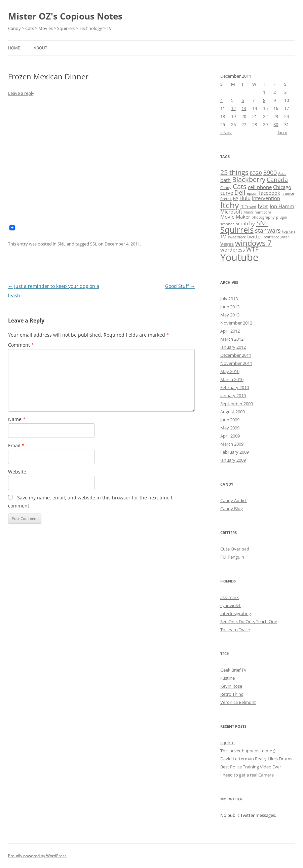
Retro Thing (232, 694)
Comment (21, 345)
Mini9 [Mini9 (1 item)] (248, 212)
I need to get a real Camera (247, 775)
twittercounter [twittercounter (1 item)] (276, 237)
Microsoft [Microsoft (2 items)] (231, 212)
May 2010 (230, 371)
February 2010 (235, 387)
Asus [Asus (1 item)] (282, 174)
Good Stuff (180, 286)
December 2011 (236, 355)
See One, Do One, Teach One (249, 621)
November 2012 (236, 323)
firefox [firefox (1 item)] (226, 199)
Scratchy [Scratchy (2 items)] (245, 223)
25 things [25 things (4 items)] (234, 172)
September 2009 (237, 404)
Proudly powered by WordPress (37, 856)
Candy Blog (232, 508)
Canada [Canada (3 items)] (277, 180)
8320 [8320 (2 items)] (256, 173)
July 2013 (229, 299)
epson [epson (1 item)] (252, 193)
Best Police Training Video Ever (251, 767)
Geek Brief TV (233, 670)
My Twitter (231, 799)
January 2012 (233, 347)
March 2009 (232, 444)
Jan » (282, 133)
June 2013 (230, 307)
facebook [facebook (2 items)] (270, 193)
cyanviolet (231, 605)
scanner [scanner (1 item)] (227, 224)
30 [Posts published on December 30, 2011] (276, 124)
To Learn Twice (235, 630)
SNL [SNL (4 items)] (262, 223)
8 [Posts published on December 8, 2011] (264, 100)
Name (17, 419)
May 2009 (230, 428)
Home (14, 48)
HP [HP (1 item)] (236, 199)
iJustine (228, 678)
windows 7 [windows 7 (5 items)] (253, 243)
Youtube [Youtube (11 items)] (239, 257)
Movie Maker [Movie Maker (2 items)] (235, 217)
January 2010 (233, 395)
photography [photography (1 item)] (263, 217)
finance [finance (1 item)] (288, 193)
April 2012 (230, 331)
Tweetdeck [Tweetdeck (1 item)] (237, 237)
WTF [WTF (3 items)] (252, 249)
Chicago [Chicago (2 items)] (282, 187)
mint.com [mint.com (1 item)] (263, 212)
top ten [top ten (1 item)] (289, 231)
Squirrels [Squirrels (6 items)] (237, 230)
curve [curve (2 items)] (227, 193)
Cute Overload (235, 549)
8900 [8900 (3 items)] (270, 173)
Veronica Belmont (238, 702)
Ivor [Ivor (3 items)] (263, 206)
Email (16, 445)
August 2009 (233, 412)
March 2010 (232, 379)
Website (17, 472)
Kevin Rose (231, 686)
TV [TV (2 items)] (223, 236)
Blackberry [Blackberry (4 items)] (249, 179)
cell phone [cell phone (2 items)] (260, 187)
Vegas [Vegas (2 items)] (227, 244)
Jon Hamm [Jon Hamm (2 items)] (282, 206)
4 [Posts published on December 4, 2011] (221, 100)
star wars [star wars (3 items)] (268, 230)
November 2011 (236, 363)
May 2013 (230, 315)
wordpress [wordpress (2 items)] (233, 250)
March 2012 (232, 339)
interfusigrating (236, 613)
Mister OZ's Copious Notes (65, 16)
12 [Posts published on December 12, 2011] (233, 108)
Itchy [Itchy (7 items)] (230, 205)
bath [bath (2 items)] (225, 180)
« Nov (226, 133)
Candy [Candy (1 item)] (226, 188)
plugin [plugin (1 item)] (282, 217)
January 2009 (233, 460)
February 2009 (235, 452)
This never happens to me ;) (248, 751)
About (41, 48)
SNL (62, 244)
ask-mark (230, 597)
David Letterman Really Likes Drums (256, 759)
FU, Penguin (232, 557)
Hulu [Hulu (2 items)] (245, 198)
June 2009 (230, 420)
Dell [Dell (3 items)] (240, 192)
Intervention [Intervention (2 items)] (266, 198)
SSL (94, 244)
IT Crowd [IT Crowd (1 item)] (248, 207)
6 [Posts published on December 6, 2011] (243, 100)
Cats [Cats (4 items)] (240, 186)
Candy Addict (234, 500)
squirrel (228, 743)
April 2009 (230, 436)
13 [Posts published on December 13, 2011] (244, 108)
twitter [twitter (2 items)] (255, 236)
